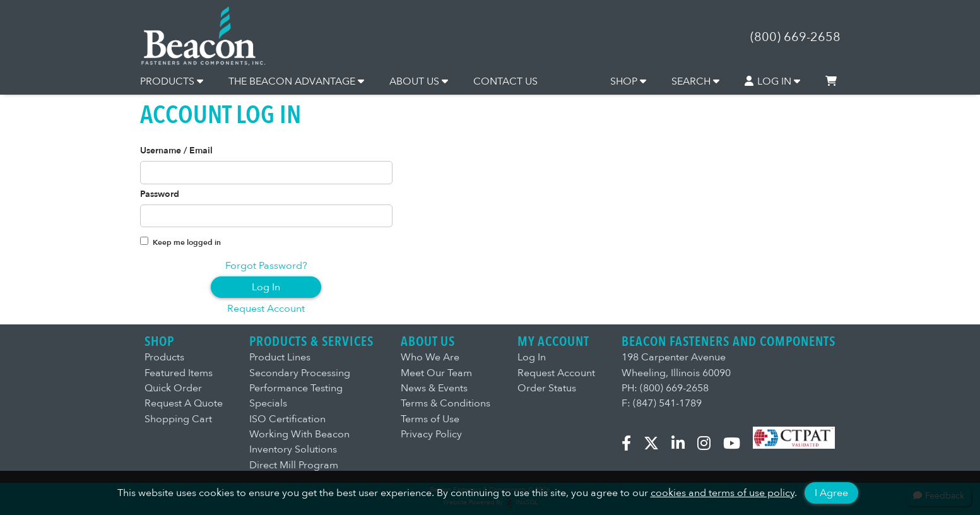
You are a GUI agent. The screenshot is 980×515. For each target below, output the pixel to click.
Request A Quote (184, 403)
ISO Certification (287, 419)
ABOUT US (419, 81)
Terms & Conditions (446, 403)
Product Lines (280, 357)
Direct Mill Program (294, 465)
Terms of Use (430, 419)
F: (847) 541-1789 (662, 403)
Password (160, 194)
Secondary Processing (300, 373)
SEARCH (695, 81)
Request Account (266, 309)
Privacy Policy (431, 434)
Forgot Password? (266, 266)
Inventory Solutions (293, 449)
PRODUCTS (172, 81)
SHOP (628, 81)
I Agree (831, 493)
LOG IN (772, 81)
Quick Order (173, 388)
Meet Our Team (436, 373)
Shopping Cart (178, 419)
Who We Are (430, 357)
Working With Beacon (299, 434)
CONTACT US (505, 81)
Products (164, 357)
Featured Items (179, 373)
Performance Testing (296, 388)
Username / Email (176, 151)
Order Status (547, 388)
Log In (266, 287)
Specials (268, 403)
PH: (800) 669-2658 (665, 388)
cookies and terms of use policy (723, 493)
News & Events (434, 388)
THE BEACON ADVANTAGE (296, 81)
